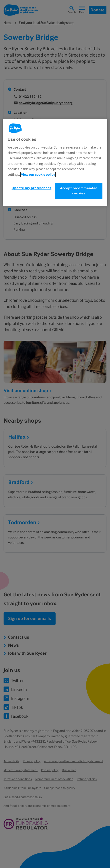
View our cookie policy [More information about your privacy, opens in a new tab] (38, 174)
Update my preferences (31, 188)
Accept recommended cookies (79, 191)
